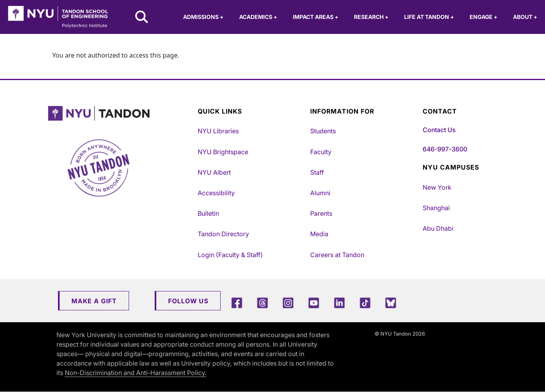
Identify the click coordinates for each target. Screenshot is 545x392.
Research (371, 17)
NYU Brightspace (223, 152)
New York (437, 187)
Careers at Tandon (337, 255)
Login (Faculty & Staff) (230, 255)
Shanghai (436, 208)
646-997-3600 (445, 149)
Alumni (320, 193)
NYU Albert (214, 172)
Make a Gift (94, 301)
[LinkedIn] (339, 303)
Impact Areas (316, 17)
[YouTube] (314, 303)
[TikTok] (365, 303)
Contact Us (439, 130)
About (525, 17)
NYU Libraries (218, 131)
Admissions (203, 17)
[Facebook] (237, 303)
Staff (317, 172)
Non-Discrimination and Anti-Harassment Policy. (136, 373)
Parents (321, 213)
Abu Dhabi (438, 228)
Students (323, 131)
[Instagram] (288, 303)
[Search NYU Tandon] (142, 18)
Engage (483, 17)
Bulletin (208, 213)
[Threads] (262, 303)
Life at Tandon (429, 17)
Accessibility (216, 193)
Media (319, 234)
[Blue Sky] (391, 303)
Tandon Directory (223, 234)
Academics (258, 17)
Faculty (321, 152)
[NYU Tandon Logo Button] (121, 113)
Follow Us (188, 301)
